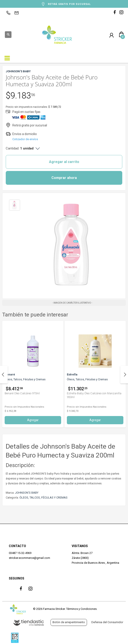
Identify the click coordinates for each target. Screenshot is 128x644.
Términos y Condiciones (81, 609)
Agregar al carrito (64, 162)
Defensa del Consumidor (107, 622)
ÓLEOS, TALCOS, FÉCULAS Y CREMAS (43, 498)
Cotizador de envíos (25, 139)
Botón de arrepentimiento (69, 622)
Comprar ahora (64, 178)
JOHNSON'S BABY (27, 493)
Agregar (81, 420)
